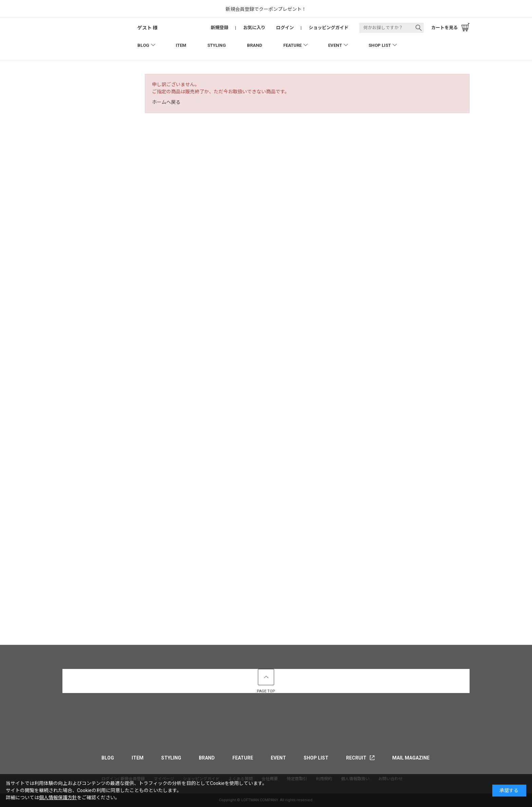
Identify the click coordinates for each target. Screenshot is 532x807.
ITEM (181, 45)
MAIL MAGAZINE (411, 758)
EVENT (335, 45)
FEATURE (292, 45)
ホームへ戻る (166, 102)
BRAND (255, 45)
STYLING (217, 45)
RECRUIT (356, 758)
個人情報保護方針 (58, 798)
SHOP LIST (380, 45)
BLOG (143, 45)
